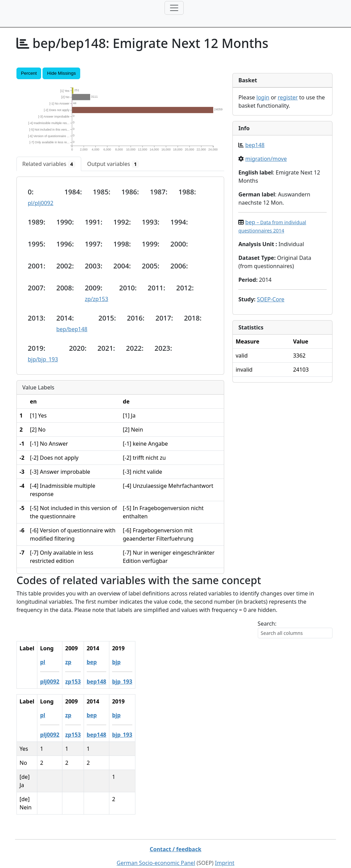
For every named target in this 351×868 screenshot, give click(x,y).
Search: (267, 624)
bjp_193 (131, 682)
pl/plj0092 (41, 203)
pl (52, 662)
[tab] (49, 164)
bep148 (255, 145)
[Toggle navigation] (174, 8)
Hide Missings (61, 73)
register (288, 97)
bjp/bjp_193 (43, 359)
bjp (125, 662)
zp (77, 662)
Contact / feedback (176, 833)
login (263, 97)
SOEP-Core (270, 299)
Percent (29, 73)
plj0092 (59, 682)
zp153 (82, 682)
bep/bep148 (72, 329)
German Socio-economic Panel (156, 846)
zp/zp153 (96, 299)
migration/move (266, 159)
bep (101, 662)
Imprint (225, 846)
